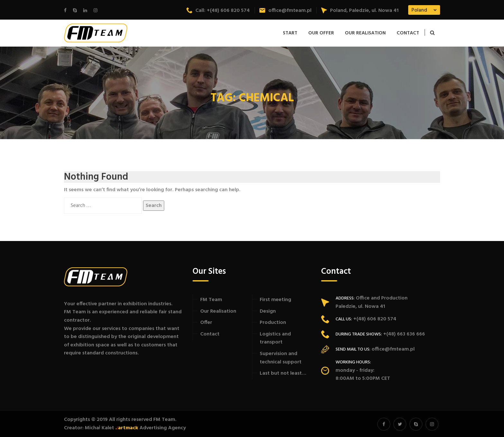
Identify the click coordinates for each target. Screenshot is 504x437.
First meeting (275, 300)
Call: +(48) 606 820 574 (218, 11)
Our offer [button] (321, 33)
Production (273, 323)
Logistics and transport (275, 338)
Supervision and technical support (281, 358)
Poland (419, 10)
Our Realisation (365, 33)
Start (290, 33)
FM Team (211, 300)
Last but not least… (283, 373)
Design (268, 311)
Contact (408, 33)
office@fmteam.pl (285, 11)
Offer (206, 323)
